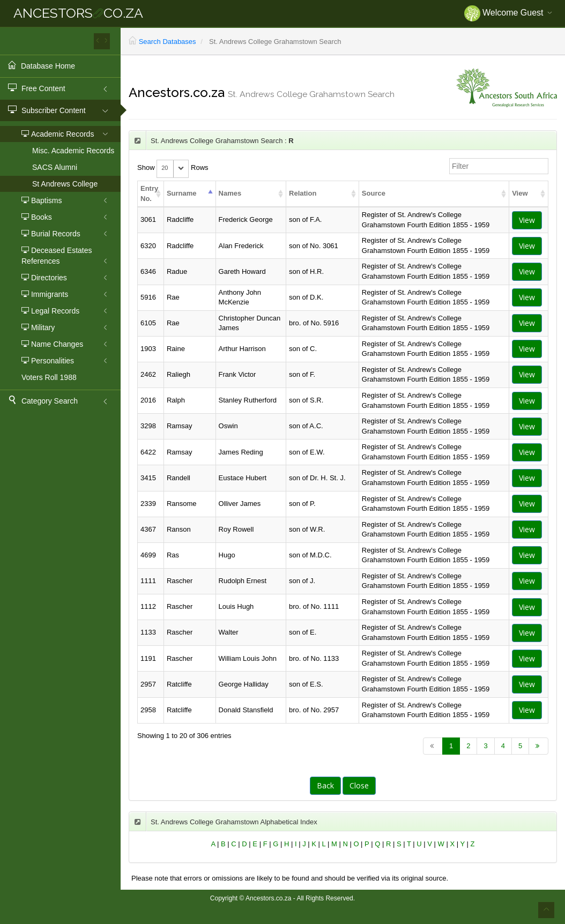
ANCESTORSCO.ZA (78, 13)
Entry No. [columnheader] (149, 193)
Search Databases (168, 42)
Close (359, 785)
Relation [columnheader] (303, 193)
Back (325, 785)
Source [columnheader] (374, 193)
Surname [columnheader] (182, 193)
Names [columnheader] (230, 193)
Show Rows (173, 168)
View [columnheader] (520, 193)
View (527, 220)
